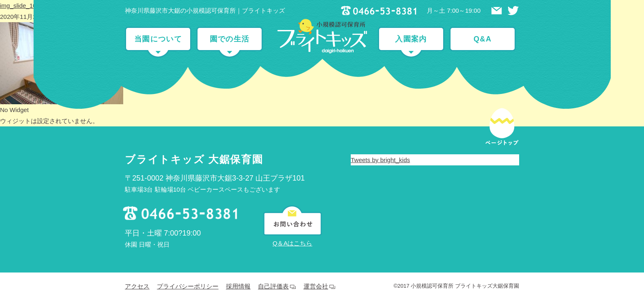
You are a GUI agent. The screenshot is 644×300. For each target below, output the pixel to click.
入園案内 (411, 39)
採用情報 (238, 286)
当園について (158, 39)
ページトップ (502, 121)
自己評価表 (273, 286)
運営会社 (316, 286)
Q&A (483, 39)
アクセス (137, 286)
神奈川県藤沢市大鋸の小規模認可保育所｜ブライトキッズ (205, 10)
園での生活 (230, 39)
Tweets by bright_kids (380, 160)
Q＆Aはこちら (293, 243)
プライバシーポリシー (188, 286)
